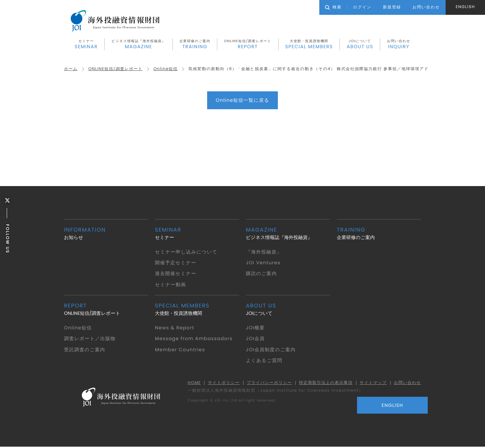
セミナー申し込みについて (187, 252)
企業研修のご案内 (195, 45)
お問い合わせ (399, 45)
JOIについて (360, 45)
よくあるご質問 (264, 361)
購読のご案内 (262, 274)
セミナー (86, 45)
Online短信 (167, 70)
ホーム (71, 70)
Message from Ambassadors (195, 339)
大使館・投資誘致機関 (309, 45)
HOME (192, 384)
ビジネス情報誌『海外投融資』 (139, 45)
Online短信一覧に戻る (242, 101)
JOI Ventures (264, 263)
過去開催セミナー (176, 274)
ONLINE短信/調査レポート (248, 45)
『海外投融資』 (264, 252)
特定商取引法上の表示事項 (325, 384)
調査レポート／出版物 (90, 339)
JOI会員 (255, 339)
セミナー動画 (171, 285)
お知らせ (106, 234)
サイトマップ (373, 384)
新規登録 (392, 7)
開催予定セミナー (176, 263)
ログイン (362, 7)
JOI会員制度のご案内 (271, 350)
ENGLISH (465, 7)
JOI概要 (255, 328)
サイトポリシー (222, 384)
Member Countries (181, 350)
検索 (333, 7)
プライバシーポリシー (267, 384)
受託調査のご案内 (85, 350)
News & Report (175, 328)
